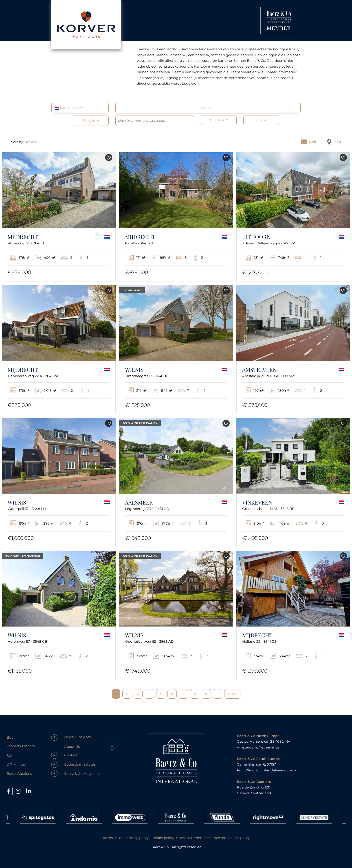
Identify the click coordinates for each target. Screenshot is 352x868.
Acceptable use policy (232, 838)
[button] (32, 142)
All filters (217, 120)
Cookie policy (163, 838)
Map (334, 142)
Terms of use (113, 838)
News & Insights (77, 737)
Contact (71, 755)
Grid (309, 142)
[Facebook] (9, 791)
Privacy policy (137, 838)
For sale (89, 120)
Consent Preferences (194, 838)
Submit (261, 120)
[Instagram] (19, 791)
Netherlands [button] (67, 108)
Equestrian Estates (80, 764)
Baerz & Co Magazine (82, 774)
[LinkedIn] (28, 791)
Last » (232, 694)
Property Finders (21, 746)
